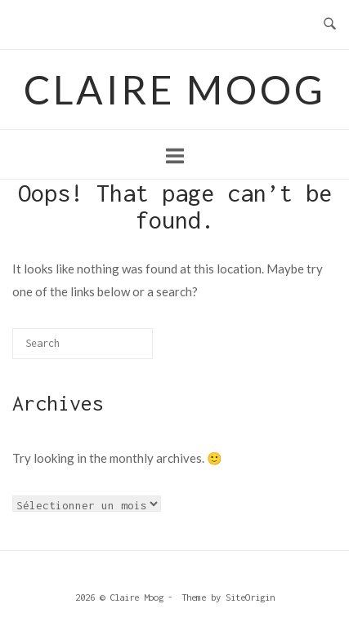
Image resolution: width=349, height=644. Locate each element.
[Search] (119, 349)
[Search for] (83, 344)
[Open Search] (330, 24)
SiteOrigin (250, 597)
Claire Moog (175, 89)
